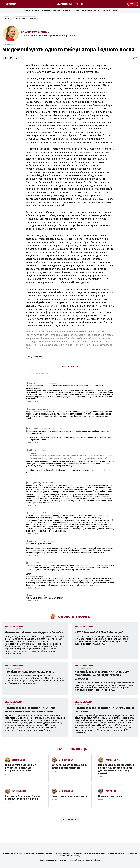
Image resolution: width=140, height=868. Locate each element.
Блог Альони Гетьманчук (25, 19)
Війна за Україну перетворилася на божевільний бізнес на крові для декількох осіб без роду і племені (116, 769)
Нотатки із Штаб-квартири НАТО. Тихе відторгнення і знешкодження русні (30, 710)
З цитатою (37, 402)
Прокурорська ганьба (110, 796)
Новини (36, 10)
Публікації (46, 10)
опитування (48, 159)
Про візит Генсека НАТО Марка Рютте (29, 672)
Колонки (56, 10)
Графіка (76, 10)
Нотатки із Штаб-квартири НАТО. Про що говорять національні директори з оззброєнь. (102, 675)
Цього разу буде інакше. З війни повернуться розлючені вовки (23, 798)
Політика (35, 357)
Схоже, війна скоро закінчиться (69, 796)
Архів (115, 10)
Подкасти (106, 10)
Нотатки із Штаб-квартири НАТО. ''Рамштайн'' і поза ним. (105, 710)
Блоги (97, 10)
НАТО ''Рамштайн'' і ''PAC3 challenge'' (99, 632)
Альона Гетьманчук (35, 32)
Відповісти (29, 402)
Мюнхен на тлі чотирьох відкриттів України (34, 632)
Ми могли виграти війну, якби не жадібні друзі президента (70, 766)
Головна (26, 10)
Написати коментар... (70, 373)
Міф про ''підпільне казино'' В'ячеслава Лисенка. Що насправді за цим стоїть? (20, 768)
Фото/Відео (87, 10)
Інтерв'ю (67, 10)
